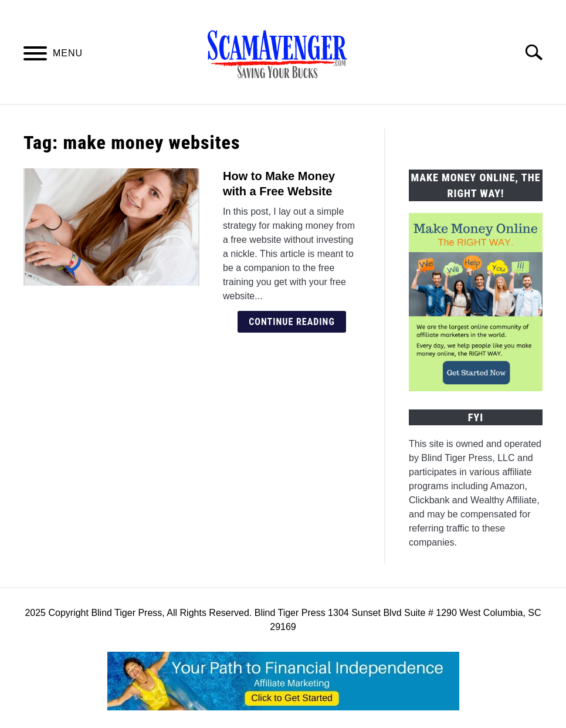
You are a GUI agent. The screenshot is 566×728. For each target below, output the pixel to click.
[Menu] (35, 55)
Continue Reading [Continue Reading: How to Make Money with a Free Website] (292, 322)
